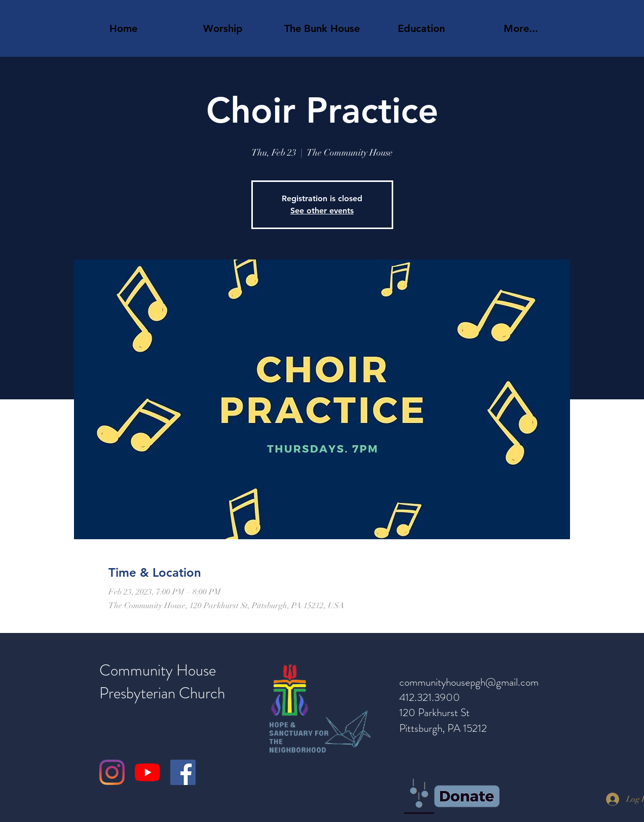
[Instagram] (112, 772)
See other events (322, 211)
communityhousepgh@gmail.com (469, 682)
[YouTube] (147, 772)
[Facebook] (183, 772)
